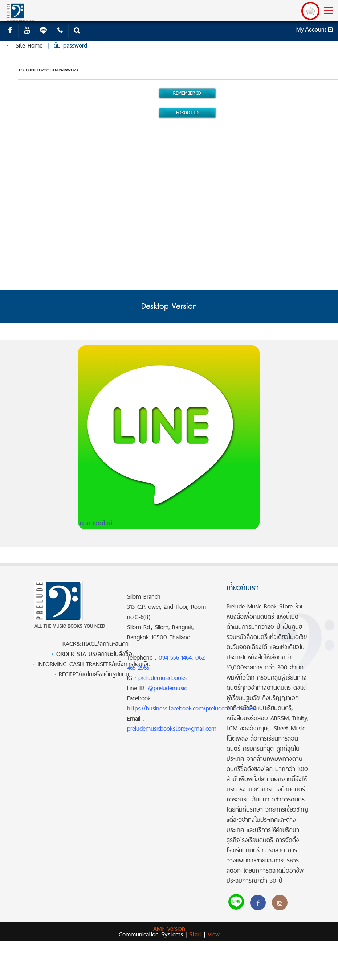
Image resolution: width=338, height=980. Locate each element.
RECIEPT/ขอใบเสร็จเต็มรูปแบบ (94, 674)
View (214, 934)
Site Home (29, 45)
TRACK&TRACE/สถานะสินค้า (94, 644)
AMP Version (169, 928)
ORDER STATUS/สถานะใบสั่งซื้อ (94, 654)
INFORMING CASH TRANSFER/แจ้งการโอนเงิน (94, 664)
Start (195, 934)
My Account (314, 30)
